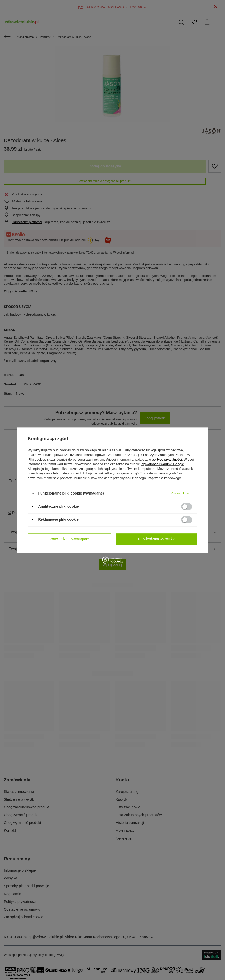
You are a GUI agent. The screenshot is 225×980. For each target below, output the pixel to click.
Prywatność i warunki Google (163, 464)
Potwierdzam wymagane (69, 539)
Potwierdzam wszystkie (157, 539)
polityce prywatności (167, 459)
